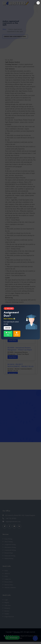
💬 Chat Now (8, 334)
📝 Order (17, 334)
